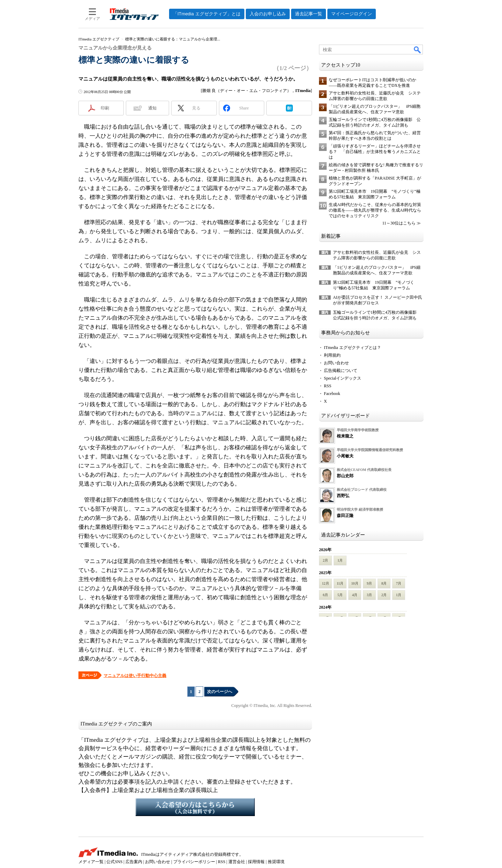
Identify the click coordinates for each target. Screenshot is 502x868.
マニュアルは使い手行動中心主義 (135, 676)
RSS (328, 386)
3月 (369, 595)
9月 (369, 583)
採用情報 (256, 862)
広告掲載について (341, 371)
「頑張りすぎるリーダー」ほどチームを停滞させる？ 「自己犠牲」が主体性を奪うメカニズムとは (375, 152)
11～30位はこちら (399, 223)
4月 (355, 595)
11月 (340, 583)
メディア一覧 (91, 862)
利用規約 (332, 355)
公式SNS (114, 862)
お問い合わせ (336, 363)
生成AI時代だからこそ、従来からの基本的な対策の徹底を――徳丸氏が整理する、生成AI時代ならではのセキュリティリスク (375, 210)
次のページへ (220, 692)
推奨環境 (276, 862)
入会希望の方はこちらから (195, 807)
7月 (399, 583)
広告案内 (134, 862)
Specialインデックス (343, 378)
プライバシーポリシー (194, 862)
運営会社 (237, 862)
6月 (325, 595)
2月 (325, 560)
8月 (384, 583)
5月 (340, 595)
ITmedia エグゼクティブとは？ (352, 348)
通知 (152, 108)
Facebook (332, 394)
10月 (355, 583)
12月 (326, 583)
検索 (418, 50)
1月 (340, 560)
